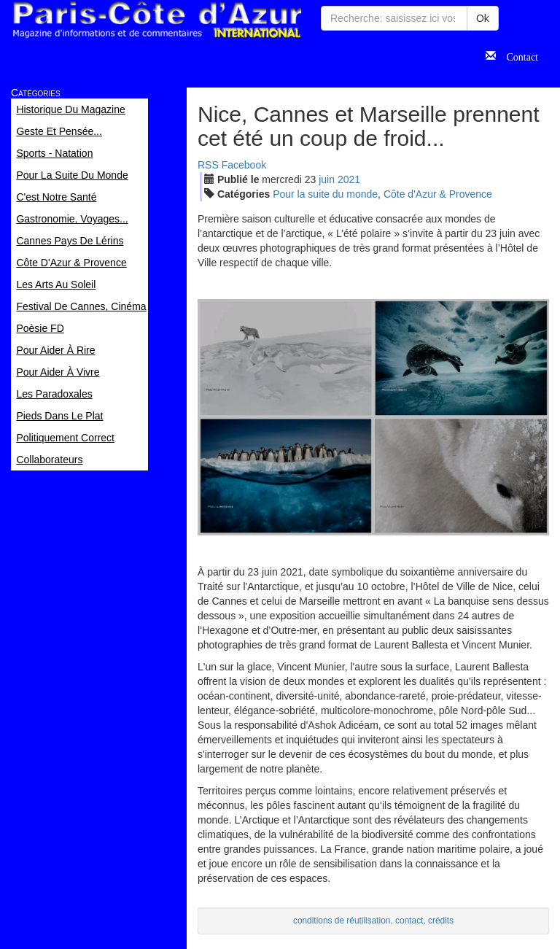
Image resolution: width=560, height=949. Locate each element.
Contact (517, 55)
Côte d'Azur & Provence (438, 194)
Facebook (244, 165)
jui (327, 179)
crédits (441, 921)
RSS (208, 165)
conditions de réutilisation (342, 921)
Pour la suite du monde (325, 194)
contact (409, 921)
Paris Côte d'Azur (157, 20)
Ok (483, 18)
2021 (349, 179)
